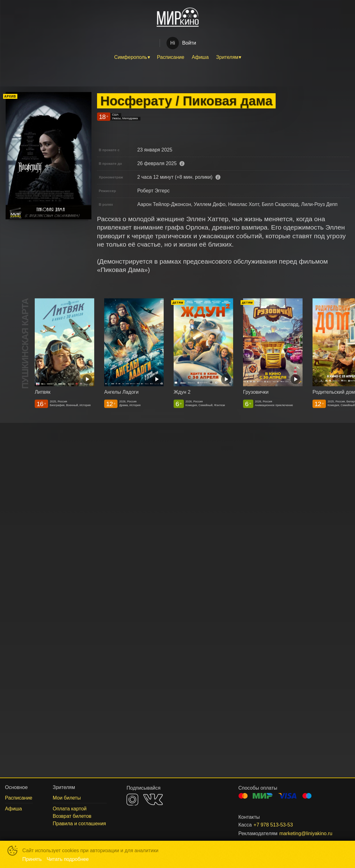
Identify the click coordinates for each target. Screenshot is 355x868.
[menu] (177, 57)
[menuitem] (132, 57)
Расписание (171, 57)
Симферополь (131, 57)
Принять (32, 859)
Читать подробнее (68, 859)
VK (153, 799)
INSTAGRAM (132, 800)
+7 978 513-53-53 (273, 825)
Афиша (200, 57)
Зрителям (227, 57)
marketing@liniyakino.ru (306, 833)
